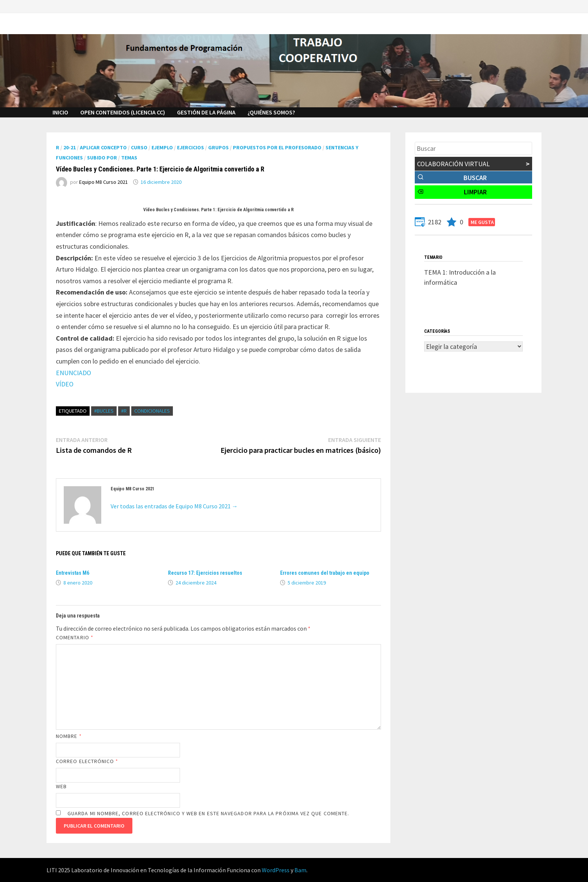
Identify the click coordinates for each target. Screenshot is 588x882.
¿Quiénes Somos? (271, 112)
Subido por (102, 158)
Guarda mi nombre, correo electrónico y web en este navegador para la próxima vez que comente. (208, 813)
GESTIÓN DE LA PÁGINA (206, 112)
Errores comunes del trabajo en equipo (325, 573)
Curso (139, 147)
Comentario (75, 637)
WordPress (276, 870)
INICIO (60, 112)
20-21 (70, 147)
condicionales (152, 411)
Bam (300, 870)
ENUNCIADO (73, 373)
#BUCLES (104, 411)
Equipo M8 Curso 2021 (103, 182)
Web (61, 786)
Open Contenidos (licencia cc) (123, 112)
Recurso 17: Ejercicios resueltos (205, 573)
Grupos (218, 147)
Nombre (69, 736)
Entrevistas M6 (73, 573)
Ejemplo (162, 147)
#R (124, 411)
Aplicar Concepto (103, 147)
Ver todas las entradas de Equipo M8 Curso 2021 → (174, 506)
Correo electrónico (87, 761)
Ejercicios (190, 147)
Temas (129, 158)
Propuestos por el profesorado (277, 147)
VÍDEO (65, 384)
